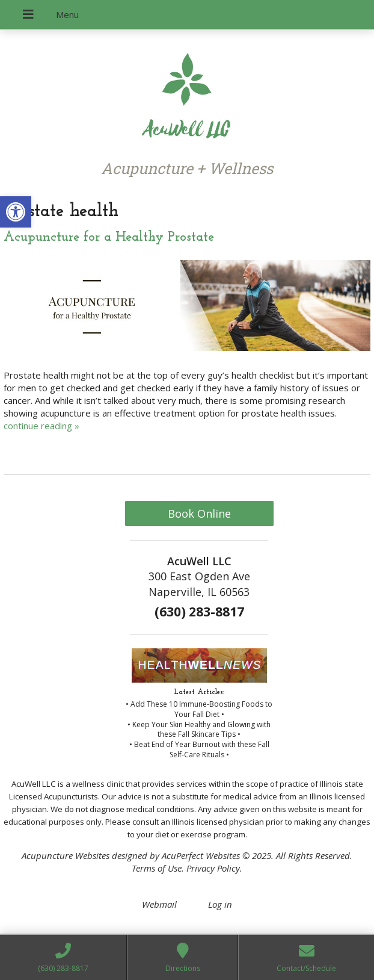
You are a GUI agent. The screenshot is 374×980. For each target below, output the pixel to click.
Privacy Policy (213, 868)
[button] (16, 212)
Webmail (159, 904)
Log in (220, 904)
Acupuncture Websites (66, 855)
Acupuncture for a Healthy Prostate (109, 237)
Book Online (199, 513)
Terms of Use (157, 868)
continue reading (41, 426)
